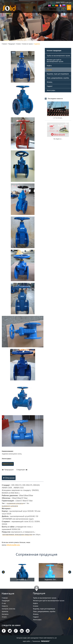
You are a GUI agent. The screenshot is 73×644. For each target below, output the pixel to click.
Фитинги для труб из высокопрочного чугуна (55, 61)
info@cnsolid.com (66, 3)
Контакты (5, 614)
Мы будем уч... (58, 139)
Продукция (12, 44)
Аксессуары (51, 90)
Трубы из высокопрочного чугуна (58, 56)
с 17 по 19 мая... (58, 118)
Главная (4, 44)
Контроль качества (8, 609)
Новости (5, 606)
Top (69, 618)
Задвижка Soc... (51, 580)
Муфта (49, 66)
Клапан (18, 44)
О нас (4, 603)
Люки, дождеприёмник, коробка (58, 78)
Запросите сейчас (8, 464)
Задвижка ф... (22, 580)
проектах (5, 611)
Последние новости (55, 99)
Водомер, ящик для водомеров (58, 74)
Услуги (4, 617)
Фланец (50, 82)
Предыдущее (9, 470)
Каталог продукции (54, 51)
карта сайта (26, 641)
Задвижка (37, 44)
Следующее (21, 470)
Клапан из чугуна (27, 44)
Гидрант (50, 86)
